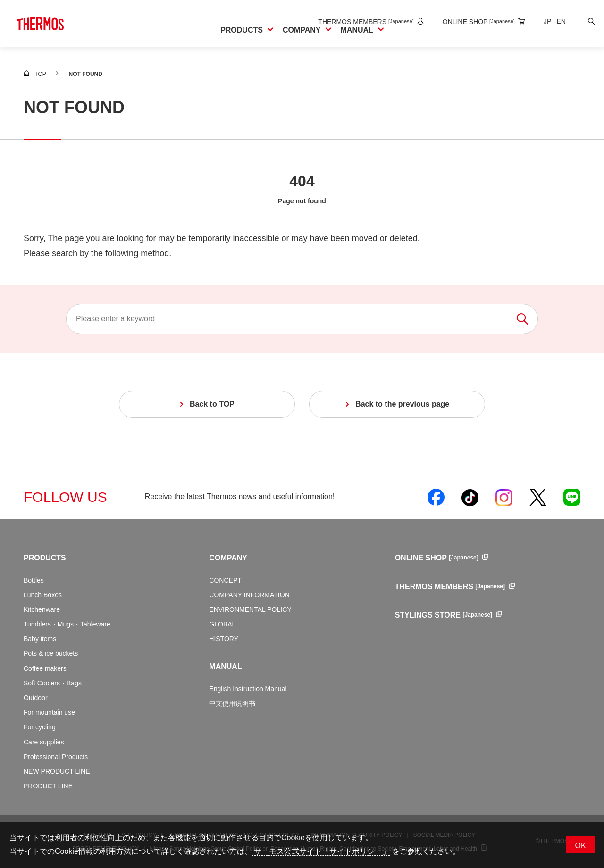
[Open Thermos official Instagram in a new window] (504, 497)
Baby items (40, 639)
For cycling (40, 727)
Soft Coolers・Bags (53, 683)
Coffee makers (45, 668)
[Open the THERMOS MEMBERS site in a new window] (361, 22)
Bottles (34, 580)
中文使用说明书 (232, 703)
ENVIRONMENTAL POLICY (250, 609)
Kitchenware (42, 609)
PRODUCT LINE (48, 786)
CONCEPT (225, 580)
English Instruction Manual (248, 689)
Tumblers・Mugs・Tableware (67, 624)
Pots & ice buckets (51, 653)
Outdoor (36, 698)
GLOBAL (222, 624)
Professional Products (56, 757)
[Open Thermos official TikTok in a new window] (470, 497)
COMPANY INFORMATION (249, 595)
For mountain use (49, 712)
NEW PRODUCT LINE (57, 771)
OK (580, 846)
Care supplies (44, 742)
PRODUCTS (45, 558)
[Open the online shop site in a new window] (474, 22)
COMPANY (228, 558)
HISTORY (224, 639)
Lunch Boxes (43, 595)
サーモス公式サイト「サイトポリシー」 (321, 851)
